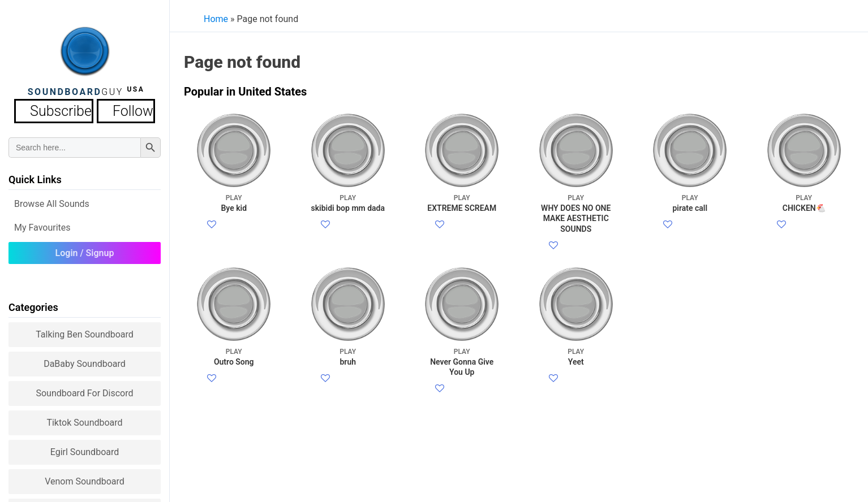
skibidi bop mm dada (348, 203)
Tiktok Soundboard (84, 419)
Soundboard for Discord (84, 390)
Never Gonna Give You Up (462, 389)
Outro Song (234, 384)
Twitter (231, 239)
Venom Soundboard (85, 478)
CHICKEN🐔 (804, 203)
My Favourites (42, 224)
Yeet (576, 384)
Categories (33, 304)
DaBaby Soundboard (85, 360)
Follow (117, 109)
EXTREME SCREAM (462, 203)
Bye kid (234, 203)
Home (216, 19)
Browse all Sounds (52, 200)
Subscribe (64, 109)
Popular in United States (245, 92)
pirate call (690, 203)
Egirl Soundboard (85, 449)
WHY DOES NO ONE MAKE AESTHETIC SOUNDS (576, 213)
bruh (348, 384)
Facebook (237, 225)
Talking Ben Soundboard (85, 331)
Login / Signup (85, 250)
